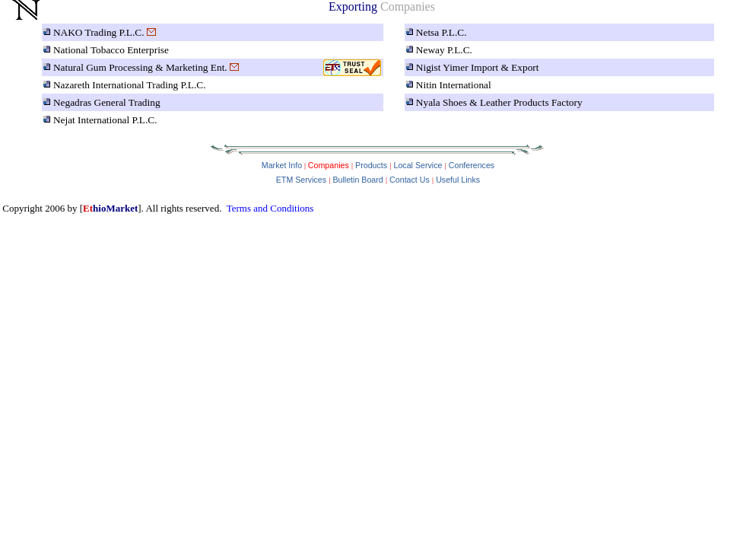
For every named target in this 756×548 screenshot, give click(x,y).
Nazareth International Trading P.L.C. (130, 85)
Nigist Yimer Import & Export (478, 67)
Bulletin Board (357, 180)
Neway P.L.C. (444, 50)
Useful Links (458, 180)
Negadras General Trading (107, 102)
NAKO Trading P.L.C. (99, 32)
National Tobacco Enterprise (111, 50)
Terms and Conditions (270, 208)
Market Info (282, 165)
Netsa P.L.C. (442, 32)
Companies (327, 165)
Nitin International (454, 85)
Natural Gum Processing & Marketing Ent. (140, 67)
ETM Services (301, 180)
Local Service (418, 165)
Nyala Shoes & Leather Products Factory (499, 102)
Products (371, 165)
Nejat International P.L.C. (105, 120)
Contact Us (410, 180)
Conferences (472, 165)
